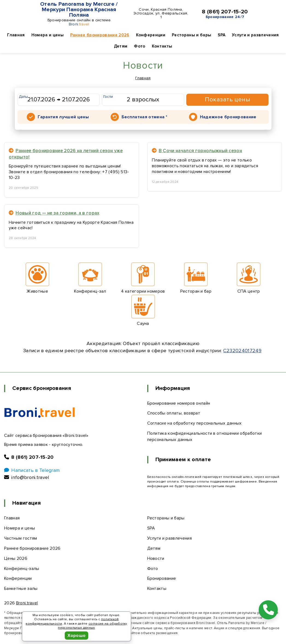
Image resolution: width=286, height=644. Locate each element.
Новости (156, 558)
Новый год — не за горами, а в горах (54, 213)
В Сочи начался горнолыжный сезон (197, 151)
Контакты (162, 46)
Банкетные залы (21, 589)
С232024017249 (242, 351)
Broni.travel (27, 603)
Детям (121, 46)
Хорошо (77, 636)
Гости (108, 97)
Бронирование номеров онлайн (179, 403)
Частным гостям (20, 538)
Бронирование (162, 578)
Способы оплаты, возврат (174, 413)
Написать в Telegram (32, 470)
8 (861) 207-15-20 (225, 12)
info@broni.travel (27, 477)
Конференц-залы (22, 569)
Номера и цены (48, 35)
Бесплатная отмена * (144, 117)
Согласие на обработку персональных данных (194, 423)
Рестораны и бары (191, 35)
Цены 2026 (16, 558)
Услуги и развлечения (255, 35)
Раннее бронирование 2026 (100, 35)
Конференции (151, 35)
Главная (16, 35)
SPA (222, 35)
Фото (139, 46)
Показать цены (227, 100)
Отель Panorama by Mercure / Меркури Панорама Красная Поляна (79, 10)
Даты (23, 97)
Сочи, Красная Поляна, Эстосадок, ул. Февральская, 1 (161, 13)
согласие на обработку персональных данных (92, 626)
